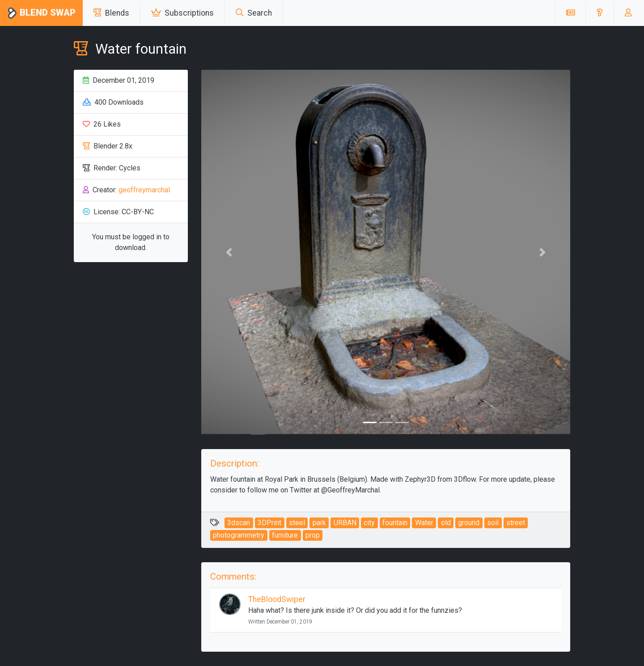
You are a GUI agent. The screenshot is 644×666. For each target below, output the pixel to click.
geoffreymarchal (144, 190)
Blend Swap (41, 13)
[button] (600, 13)
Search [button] (254, 13)
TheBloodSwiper (277, 599)
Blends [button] (111, 13)
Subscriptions (182, 13)
